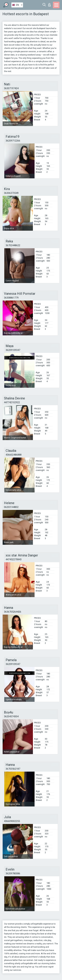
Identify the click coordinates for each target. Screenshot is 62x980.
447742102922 (12, 402)
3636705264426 (13, 612)
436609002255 (12, 821)
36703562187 (13, 769)
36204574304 (11, 716)
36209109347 (13, 350)
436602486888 (14, 455)
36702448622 (13, 245)
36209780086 (13, 873)
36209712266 (13, 141)
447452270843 (14, 559)
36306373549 (11, 193)
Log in (49, 5)
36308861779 (11, 298)
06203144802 (11, 507)
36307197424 (11, 88)
